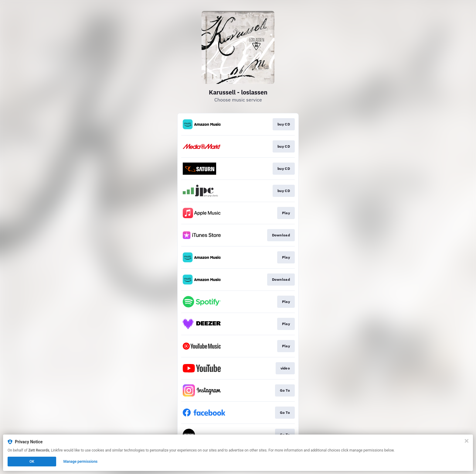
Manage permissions (81, 462)
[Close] (467, 441)
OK (32, 462)
